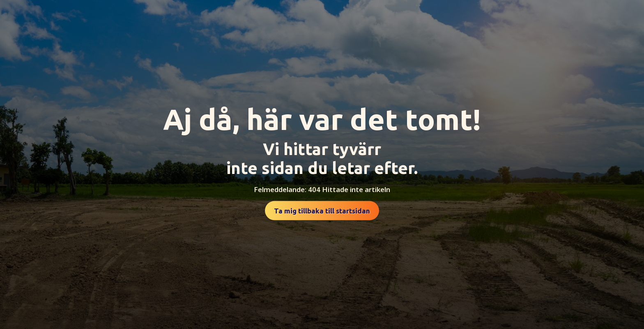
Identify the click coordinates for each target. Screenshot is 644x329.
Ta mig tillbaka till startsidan (322, 211)
